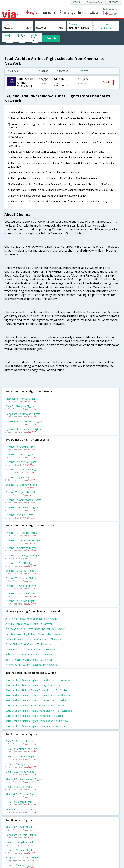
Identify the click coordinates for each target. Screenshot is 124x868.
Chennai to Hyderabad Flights (23, 492)
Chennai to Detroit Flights (20, 601)
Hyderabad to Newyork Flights (23, 429)
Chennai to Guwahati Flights (22, 507)
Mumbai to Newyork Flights (22, 399)
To (38, 24)
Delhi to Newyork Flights (20, 406)
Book (106, 82)
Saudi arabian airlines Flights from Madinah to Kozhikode (39, 711)
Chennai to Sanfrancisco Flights (24, 540)
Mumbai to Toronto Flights (21, 794)
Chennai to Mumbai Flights (21, 447)
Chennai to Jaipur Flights (20, 477)
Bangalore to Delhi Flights (21, 835)
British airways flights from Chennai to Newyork (34, 634)
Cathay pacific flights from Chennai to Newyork (33, 639)
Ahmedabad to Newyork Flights (24, 421)
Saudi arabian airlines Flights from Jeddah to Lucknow (37, 721)
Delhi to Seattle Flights (19, 787)
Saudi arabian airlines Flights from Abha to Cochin (35, 716)
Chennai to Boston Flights (21, 578)
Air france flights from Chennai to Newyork (31, 619)
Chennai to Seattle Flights (20, 563)
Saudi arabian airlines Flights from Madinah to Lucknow (38, 680)
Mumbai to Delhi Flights (19, 827)
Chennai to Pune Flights (19, 515)
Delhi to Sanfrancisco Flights (22, 749)
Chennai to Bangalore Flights (22, 469)
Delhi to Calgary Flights (19, 802)
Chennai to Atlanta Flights (20, 593)
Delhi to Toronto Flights (19, 741)
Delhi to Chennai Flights (19, 865)
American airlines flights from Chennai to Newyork (35, 629)
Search (51, 38)
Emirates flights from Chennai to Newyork (30, 649)
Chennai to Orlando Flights (21, 586)
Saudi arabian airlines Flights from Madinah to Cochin (37, 690)
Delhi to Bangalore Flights (21, 842)
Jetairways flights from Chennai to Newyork (31, 665)
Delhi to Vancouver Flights (21, 756)
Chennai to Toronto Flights (21, 533)
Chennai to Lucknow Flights (21, 485)
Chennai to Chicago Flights (21, 548)
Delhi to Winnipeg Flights (20, 772)
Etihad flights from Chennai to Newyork (29, 654)
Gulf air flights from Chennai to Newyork (29, 660)
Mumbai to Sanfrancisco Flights (24, 779)
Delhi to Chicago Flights (19, 764)
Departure (74, 24)
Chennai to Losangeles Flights (23, 555)
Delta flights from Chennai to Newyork (28, 644)
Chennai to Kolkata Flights (21, 462)
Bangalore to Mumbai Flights (22, 858)
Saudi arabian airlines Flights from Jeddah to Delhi (35, 685)
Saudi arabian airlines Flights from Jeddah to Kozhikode (38, 695)
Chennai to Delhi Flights (19, 454)
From (6, 24)
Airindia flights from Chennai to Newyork (29, 624)
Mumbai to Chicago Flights (21, 809)
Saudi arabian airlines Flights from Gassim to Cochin (36, 726)
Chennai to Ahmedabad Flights (23, 500)
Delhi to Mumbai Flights (19, 850)
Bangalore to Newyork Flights (23, 414)
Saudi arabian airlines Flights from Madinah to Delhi (36, 700)
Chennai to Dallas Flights (20, 571)
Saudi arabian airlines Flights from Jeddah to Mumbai (36, 706)
